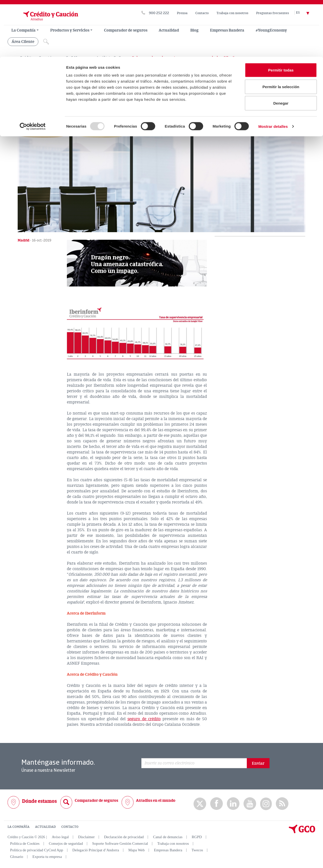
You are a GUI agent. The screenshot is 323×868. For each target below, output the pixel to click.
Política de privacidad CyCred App (37, 850)
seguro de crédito (144, 719)
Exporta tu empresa (47, 856)
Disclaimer (87, 837)
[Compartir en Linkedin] (47, 121)
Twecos (197, 850)
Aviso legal (60, 837)
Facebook (217, 803)
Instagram (266, 804)
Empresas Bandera (168, 850)
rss (282, 803)
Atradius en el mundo (156, 800)
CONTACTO (70, 827)
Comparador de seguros (96, 800)
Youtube (250, 803)
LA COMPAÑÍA (19, 827)
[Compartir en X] (23, 121)
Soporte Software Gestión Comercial (120, 843)
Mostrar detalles (273, 70)
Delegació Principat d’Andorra (96, 850)
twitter (200, 804)
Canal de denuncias (168, 837)
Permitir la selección (281, 30)
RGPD (197, 837)
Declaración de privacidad (124, 837)
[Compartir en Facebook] (35, 121)
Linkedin (233, 803)
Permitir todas (281, 13)
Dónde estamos (39, 801)
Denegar (281, 46)
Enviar (258, 763)
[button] (137, 263)
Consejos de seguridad (66, 843)
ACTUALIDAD (45, 827)
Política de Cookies (25, 843)
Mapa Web (137, 850)
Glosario (17, 856)
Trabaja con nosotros (173, 843)
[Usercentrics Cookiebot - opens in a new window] (33, 70)
